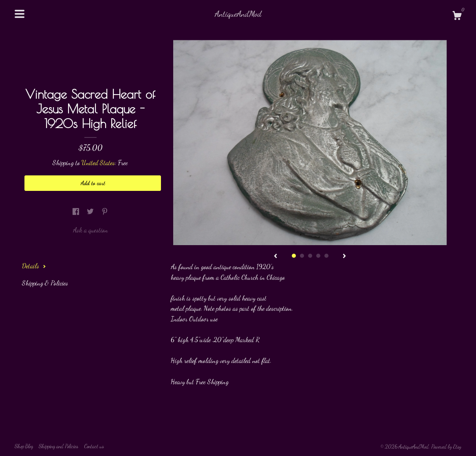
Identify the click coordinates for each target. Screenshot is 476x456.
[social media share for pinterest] (105, 211)
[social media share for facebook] (77, 211)
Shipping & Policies (45, 283)
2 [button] (302, 256)
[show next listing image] (344, 257)
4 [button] (318, 256)
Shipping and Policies (58, 446)
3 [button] (310, 256)
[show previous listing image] (275, 257)
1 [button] (294, 256)
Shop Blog (24, 446)
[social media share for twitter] (91, 211)
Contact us (94, 446)
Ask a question (90, 230)
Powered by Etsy (446, 447)
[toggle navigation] (20, 14)
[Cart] (457, 17)
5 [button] (326, 256)
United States (98, 163)
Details (34, 266)
